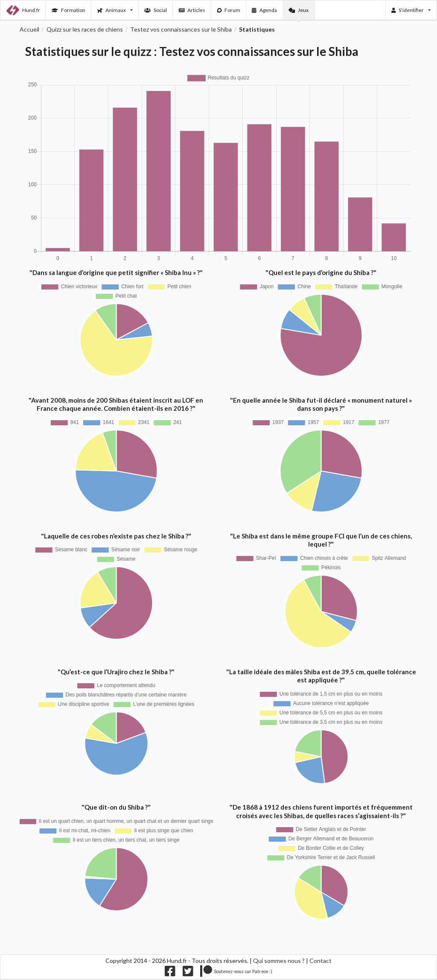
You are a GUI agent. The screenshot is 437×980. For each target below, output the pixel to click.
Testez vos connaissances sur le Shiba (181, 29)
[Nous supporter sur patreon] (236, 973)
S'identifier (411, 10)
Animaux (115, 10)
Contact (320, 961)
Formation (68, 10)
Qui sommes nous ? (279, 961)
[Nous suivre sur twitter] (188, 973)
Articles (192, 10)
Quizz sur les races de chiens (85, 29)
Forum (229, 10)
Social (156, 10)
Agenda (264, 10)
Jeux (299, 10)
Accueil (29, 29)
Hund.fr (23, 10)
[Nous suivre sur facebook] (170, 973)
